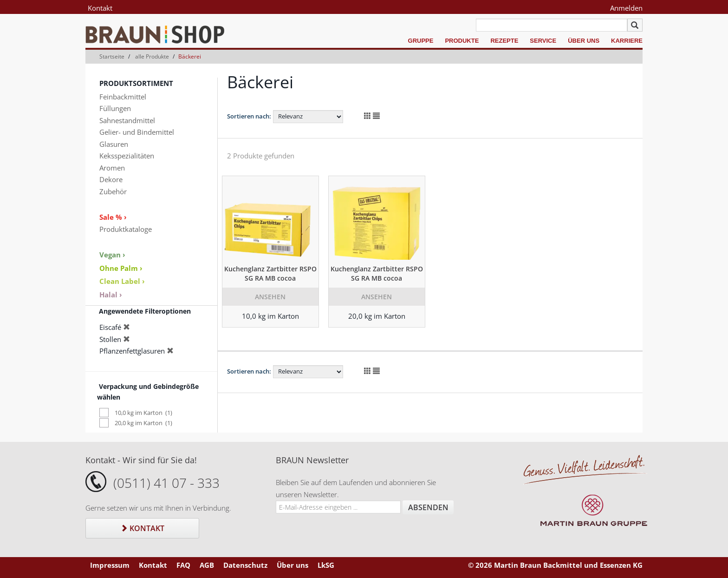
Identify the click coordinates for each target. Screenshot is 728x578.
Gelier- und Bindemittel (137, 132)
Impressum (110, 565)
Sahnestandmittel (127, 120)
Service (543, 41)
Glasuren (114, 144)
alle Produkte (152, 56)
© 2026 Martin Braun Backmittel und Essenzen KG (555, 565)
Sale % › (113, 217)
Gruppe (421, 41)
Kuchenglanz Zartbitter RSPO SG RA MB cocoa (270, 273)
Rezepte (504, 41)
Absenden (428, 507)
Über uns (584, 41)
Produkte (462, 41)
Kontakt (100, 8)
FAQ (183, 565)
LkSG (326, 565)
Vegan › (112, 255)
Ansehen (270, 297)
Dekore (111, 179)
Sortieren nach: (249, 116)
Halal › (111, 295)
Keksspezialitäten (127, 156)
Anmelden (626, 8)
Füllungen (115, 108)
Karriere (627, 41)
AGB (207, 565)
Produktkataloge (126, 229)
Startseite (112, 56)
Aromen (112, 168)
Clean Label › (122, 281)
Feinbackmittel (123, 97)
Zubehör (113, 191)
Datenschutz (245, 565)
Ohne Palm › (121, 268)
